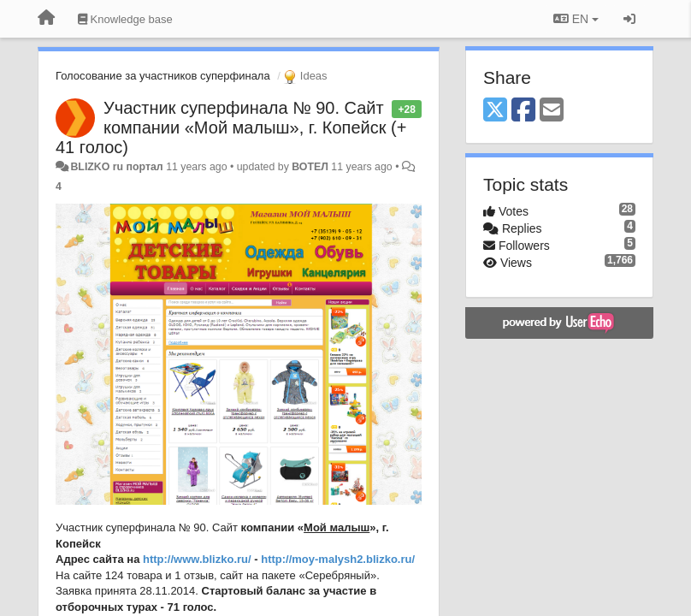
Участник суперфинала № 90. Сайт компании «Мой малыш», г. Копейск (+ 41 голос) (231, 127)
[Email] (552, 111)
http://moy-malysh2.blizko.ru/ (338, 559)
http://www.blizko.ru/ (197, 559)
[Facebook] (523, 111)
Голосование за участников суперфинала (163, 76)
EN (576, 19)
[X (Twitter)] (495, 111)
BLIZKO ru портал (116, 167)
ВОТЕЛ (310, 167)
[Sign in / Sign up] (629, 19)
